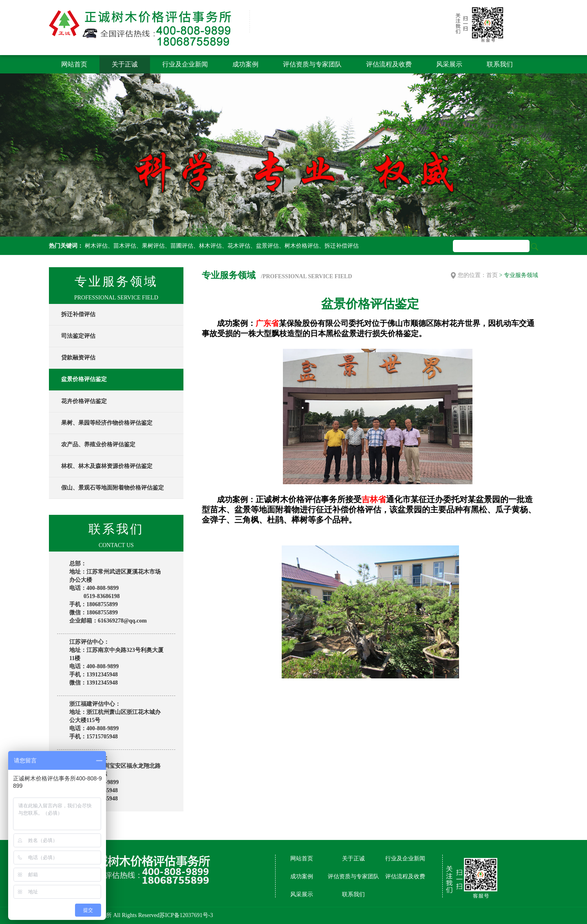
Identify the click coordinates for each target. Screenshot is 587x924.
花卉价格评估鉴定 (84, 401)
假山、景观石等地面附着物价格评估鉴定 (113, 488)
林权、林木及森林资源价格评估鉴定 (107, 466)
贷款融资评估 (78, 358)
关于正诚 (125, 64)
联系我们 (500, 64)
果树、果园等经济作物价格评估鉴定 (107, 423)
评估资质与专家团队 (312, 64)
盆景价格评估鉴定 (84, 379)
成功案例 (245, 64)
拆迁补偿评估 (78, 314)
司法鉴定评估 (78, 336)
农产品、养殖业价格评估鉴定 (98, 444)
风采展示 (449, 64)
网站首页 (74, 64)
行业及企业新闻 (185, 64)
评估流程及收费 (389, 64)
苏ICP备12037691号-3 (186, 915)
